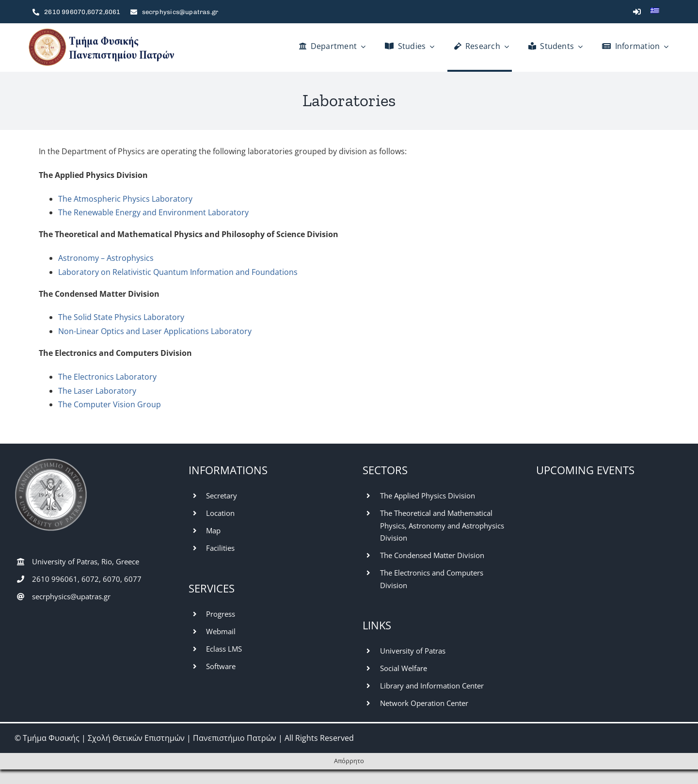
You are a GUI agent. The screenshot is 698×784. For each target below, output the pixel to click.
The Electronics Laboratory (107, 377)
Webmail (221, 631)
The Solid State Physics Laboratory (121, 317)
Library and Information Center (432, 686)
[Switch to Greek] (655, 12)
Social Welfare (404, 668)
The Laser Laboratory (97, 391)
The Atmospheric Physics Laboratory (125, 199)
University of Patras (413, 651)
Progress (221, 614)
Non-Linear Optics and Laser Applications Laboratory (155, 331)
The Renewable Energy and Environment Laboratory (153, 212)
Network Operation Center (424, 703)
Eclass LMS (224, 649)
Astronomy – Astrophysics (106, 258)
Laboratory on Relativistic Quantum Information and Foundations (178, 272)
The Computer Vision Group (110, 404)
